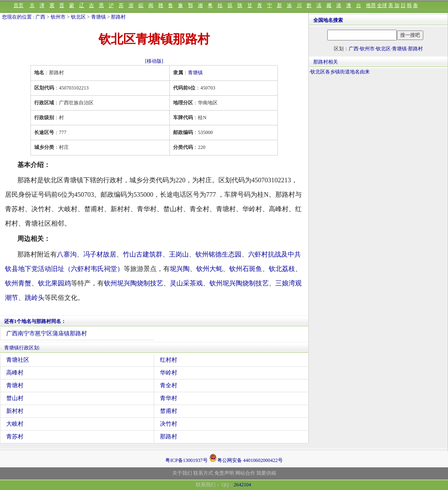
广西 (40, 17)
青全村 (169, 385)
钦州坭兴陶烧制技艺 (134, 283)
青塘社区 (18, 360)
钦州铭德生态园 (218, 254)
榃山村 (15, 398)
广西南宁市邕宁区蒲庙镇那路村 (47, 333)
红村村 (169, 360)
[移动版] (154, 61)
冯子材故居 (100, 254)
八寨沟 (67, 254)
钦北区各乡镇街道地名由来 (340, 72)
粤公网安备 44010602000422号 (246, 458)
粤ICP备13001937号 (186, 460)
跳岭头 (35, 298)
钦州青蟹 (18, 283)
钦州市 (58, 17)
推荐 (371, 5)
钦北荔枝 (282, 269)
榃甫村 (169, 411)
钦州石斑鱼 (246, 269)
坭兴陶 (180, 269)
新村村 (15, 411)
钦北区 (78, 17)
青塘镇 (99, 17)
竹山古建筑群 (143, 254)
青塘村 (15, 385)
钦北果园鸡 (54, 283)
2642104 (242, 485)
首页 (19, 5)
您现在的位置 (17, 17)
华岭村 (169, 373)
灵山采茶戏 (186, 283)
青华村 (169, 398)
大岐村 (15, 424)
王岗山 (179, 254)
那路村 (118, 17)
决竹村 (169, 424)
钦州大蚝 (209, 269)
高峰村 (15, 373)
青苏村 (15, 437)
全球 (382, 5)
